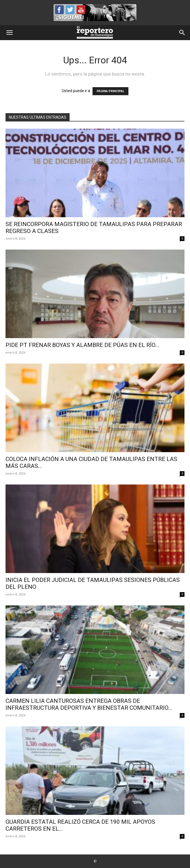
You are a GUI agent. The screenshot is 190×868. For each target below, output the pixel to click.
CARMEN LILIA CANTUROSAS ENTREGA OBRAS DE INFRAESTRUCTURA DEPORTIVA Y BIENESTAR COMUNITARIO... (89, 704)
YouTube (81, 10)
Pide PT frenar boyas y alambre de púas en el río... (82, 345)
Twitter (70, 10)
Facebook (59, 10)
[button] (9, 33)
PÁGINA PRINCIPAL (110, 91)
